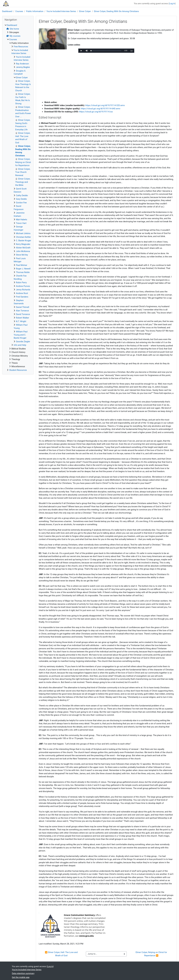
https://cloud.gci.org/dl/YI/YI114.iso (96, 112)
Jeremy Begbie (23, 67)
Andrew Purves (23, 286)
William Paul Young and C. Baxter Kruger (21, 335)
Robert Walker (23, 318)
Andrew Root (22, 293)
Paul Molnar (22, 265)
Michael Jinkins (23, 233)
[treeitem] (18, 198)
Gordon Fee (21, 203)
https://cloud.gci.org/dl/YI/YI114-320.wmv (105, 105)
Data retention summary (23, 973)
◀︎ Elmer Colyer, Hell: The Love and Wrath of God (62, 954)
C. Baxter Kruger (23, 241)
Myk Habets (21, 220)
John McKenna (23, 251)
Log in (172, 3)
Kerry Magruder (23, 244)
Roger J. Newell (23, 269)
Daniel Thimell (23, 307)
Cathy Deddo (22, 195)
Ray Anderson (22, 64)
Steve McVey (22, 255)
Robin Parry (21, 282)
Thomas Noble (23, 272)
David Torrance (23, 314)
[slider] (106, 51)
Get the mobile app (21, 977)
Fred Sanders (22, 297)
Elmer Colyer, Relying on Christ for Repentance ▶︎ (152, 954)
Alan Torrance (22, 311)
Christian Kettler (23, 237)
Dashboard (7, 11)
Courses (19, 11)
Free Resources (21, 47)
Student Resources (18, 370)
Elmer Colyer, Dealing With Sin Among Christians (116, 11)
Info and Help (20, 345)
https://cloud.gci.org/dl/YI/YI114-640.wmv (101, 109)
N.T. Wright (21, 321)
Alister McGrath (23, 248)
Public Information (35, 11)
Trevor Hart (21, 223)
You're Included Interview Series (61, 11)
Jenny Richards (23, 290)
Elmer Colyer (85, 11)
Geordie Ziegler (23, 342)
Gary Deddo (21, 199)
